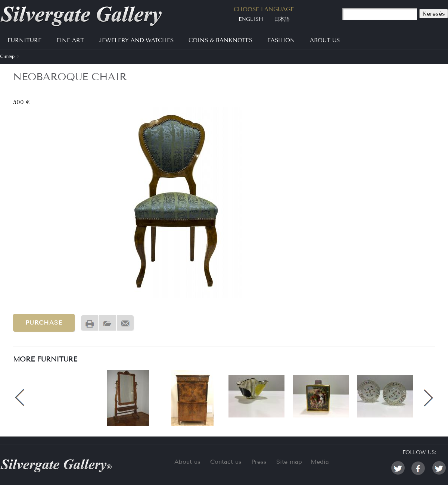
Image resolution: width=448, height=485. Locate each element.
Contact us (226, 462)
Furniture (24, 40)
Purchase (44, 323)
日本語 (282, 19)
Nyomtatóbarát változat (90, 323)
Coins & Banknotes (220, 40)
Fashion (281, 40)
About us (187, 462)
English (251, 19)
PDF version (108, 323)
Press (259, 462)
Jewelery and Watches (136, 40)
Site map (289, 462)
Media (320, 462)
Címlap (7, 56)
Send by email (125, 323)
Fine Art (70, 40)
